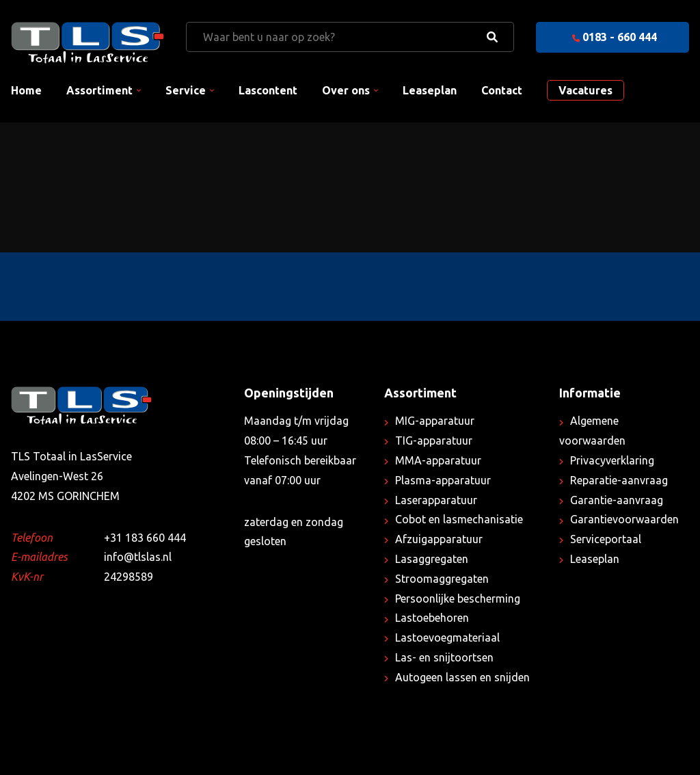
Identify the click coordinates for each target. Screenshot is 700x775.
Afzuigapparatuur (439, 539)
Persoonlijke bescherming (458, 599)
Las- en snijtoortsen (444, 657)
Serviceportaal (606, 539)
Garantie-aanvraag (617, 500)
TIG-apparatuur (434, 441)
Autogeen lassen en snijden (462, 677)
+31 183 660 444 (145, 538)
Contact (502, 90)
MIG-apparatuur (435, 421)
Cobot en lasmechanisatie (459, 519)
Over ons (346, 90)
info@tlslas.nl (138, 557)
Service (186, 90)
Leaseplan (430, 90)
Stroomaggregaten (442, 579)
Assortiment (99, 90)
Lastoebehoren (432, 618)
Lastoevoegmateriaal (447, 638)
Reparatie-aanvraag (619, 480)
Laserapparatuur (436, 500)
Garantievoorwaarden (624, 519)
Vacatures (585, 90)
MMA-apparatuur (438, 460)
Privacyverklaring (612, 460)
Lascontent (268, 90)
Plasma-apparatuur (443, 480)
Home (26, 90)
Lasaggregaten (432, 559)
